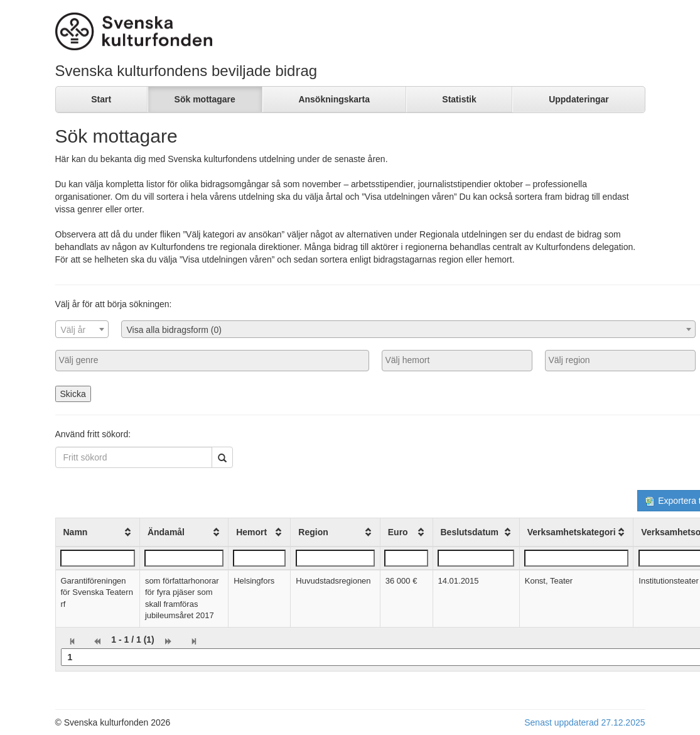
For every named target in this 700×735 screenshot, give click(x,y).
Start (101, 99)
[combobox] (82, 329)
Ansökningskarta (334, 99)
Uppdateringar (579, 99)
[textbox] (82, 330)
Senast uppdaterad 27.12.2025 (584, 722)
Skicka (73, 394)
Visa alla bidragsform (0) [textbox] (174, 330)
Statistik (459, 99)
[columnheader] (97, 532)
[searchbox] (212, 360)
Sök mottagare (205, 99)
